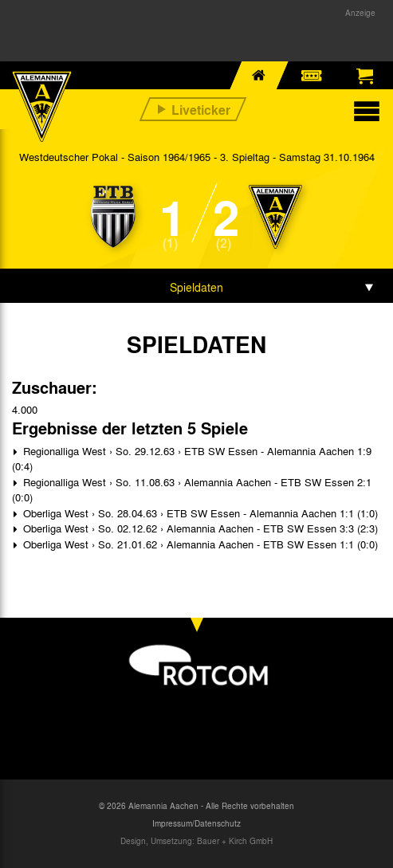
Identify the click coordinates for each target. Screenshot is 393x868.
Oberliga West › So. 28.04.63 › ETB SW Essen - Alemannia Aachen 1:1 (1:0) (199, 513)
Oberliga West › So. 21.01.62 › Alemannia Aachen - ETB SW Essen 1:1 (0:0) (199, 544)
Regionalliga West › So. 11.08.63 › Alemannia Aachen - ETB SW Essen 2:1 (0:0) (192, 490)
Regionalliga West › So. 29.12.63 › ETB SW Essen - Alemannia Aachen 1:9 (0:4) (192, 459)
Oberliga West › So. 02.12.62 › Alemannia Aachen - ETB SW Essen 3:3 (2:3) (199, 528)
